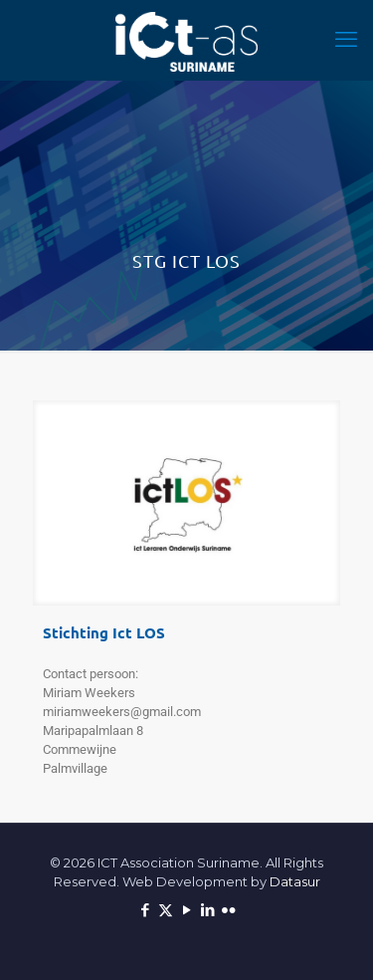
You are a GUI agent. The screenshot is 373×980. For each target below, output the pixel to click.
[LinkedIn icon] (207, 910)
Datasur (295, 881)
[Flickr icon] (228, 910)
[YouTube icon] (186, 910)
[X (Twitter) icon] (166, 910)
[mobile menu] (346, 40)
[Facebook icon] (145, 910)
